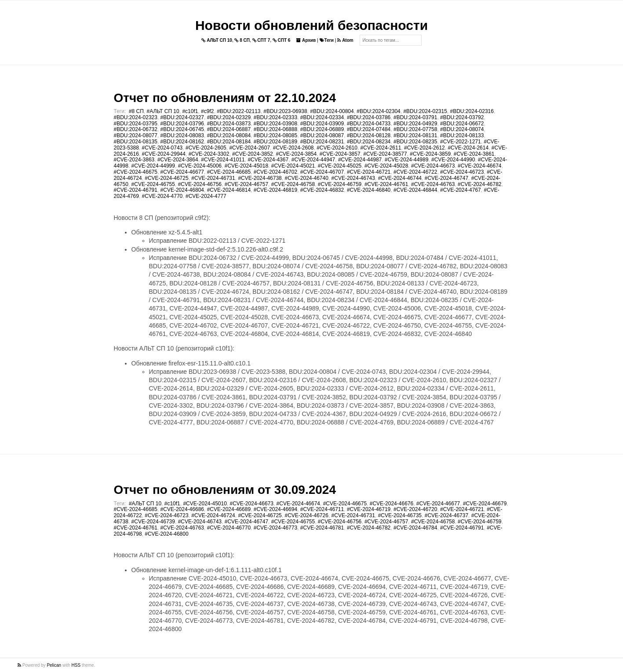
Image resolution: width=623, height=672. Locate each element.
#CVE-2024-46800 (166, 534)
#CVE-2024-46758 (293, 184)
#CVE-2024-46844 (415, 190)
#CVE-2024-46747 (446, 178)
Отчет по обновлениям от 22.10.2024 (225, 98)
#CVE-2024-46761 (386, 184)
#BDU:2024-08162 (182, 142)
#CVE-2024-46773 (275, 528)
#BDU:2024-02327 (182, 117)
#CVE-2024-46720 (415, 509)
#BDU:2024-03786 (369, 117)
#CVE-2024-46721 (369, 172)
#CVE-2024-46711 (322, 509)
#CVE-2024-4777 (206, 196)
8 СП (242, 40)
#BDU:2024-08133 (462, 135)
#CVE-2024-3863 (134, 160)
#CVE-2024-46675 (136, 172)
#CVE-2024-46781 (322, 528)
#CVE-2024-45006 (200, 166)
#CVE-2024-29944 (164, 154)
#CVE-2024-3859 (430, 154)
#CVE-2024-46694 (275, 509)
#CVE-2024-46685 (229, 172)
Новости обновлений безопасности (311, 25)
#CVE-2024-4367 (268, 160)
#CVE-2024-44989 (406, 160)
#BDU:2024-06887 (229, 129)
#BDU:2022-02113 (239, 111)
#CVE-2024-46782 (479, 184)
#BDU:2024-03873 (229, 124)
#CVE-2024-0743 (162, 148)
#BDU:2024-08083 (182, 135)
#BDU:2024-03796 (182, 124)
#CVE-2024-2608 (293, 148)
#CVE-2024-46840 (369, 190)
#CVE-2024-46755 (153, 184)
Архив (306, 40)
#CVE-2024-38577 (385, 154)
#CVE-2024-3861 (474, 154)
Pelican (54, 665)
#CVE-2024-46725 (166, 178)
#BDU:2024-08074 (462, 129)
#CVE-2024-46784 (415, 528)
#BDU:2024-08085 (275, 135)
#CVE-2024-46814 (229, 190)
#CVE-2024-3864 (178, 160)
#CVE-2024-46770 (229, 528)
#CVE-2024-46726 (306, 515)
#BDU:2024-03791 (415, 117)
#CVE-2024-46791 (136, 190)
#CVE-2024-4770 (162, 196)
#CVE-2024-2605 (206, 148)
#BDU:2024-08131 (415, 135)
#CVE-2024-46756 (200, 184)
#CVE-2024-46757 (246, 184)
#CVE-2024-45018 (246, 166)
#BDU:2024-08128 (369, 135)
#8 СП (136, 111)
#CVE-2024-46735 (400, 515)
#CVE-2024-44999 (153, 166)
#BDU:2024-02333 (275, 117)
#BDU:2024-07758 (415, 129)
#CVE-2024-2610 (337, 148)
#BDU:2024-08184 (229, 142)
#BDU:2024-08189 (275, 142)
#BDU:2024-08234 (369, 142)
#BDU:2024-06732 (136, 129)
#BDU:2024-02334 (322, 117)
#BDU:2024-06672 (462, 124)
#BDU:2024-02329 (229, 117)
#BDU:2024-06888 (275, 129)
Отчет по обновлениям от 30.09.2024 (225, 490)
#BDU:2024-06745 (182, 129)
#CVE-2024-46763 (433, 184)
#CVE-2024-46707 (322, 172)
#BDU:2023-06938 (285, 111)
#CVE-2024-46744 (400, 178)
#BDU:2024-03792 (462, 117)
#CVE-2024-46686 (182, 509)
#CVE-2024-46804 (182, 190)
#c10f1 (190, 111)
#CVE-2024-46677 (182, 172)
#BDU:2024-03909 (322, 124)
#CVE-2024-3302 (209, 154)
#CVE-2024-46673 (433, 166)
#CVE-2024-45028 (386, 166)
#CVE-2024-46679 (485, 504)
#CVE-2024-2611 (381, 148)
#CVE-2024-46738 (260, 178)
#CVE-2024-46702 (275, 172)
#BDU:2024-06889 (322, 129)
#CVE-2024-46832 (322, 190)
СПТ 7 (261, 40)
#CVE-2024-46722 (415, 172)
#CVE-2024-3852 (253, 154)
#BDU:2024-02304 (378, 111)
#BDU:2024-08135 (136, 142)
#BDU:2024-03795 (136, 124)
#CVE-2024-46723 (462, 172)
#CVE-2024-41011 (223, 160)
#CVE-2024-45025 (340, 166)
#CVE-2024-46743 (353, 178)
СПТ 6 (282, 40)
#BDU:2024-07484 (369, 129)
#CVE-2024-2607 (250, 148)
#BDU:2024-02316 (472, 111)
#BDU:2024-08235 (415, 142)
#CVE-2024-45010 (205, 504)
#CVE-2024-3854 (296, 154)
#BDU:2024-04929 (415, 124)
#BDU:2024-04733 (369, 124)
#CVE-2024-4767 (461, 190)
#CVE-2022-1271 (461, 142)
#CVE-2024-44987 (360, 160)
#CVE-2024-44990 (453, 160)
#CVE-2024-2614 (468, 148)
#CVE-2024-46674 (479, 166)
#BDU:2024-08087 (322, 135)
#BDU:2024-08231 (322, 142)
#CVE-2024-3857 (340, 154)
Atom (345, 40)
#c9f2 (207, 111)
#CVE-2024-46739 (153, 522)
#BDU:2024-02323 (136, 117)
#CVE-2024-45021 (293, 166)
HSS (76, 665)
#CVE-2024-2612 (424, 148)
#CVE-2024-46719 (369, 509)
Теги (327, 40)
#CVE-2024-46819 (275, 190)
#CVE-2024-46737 (446, 515)
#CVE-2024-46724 (213, 515)
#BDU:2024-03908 (275, 124)
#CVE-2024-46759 (340, 184)
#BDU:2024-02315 (425, 111)
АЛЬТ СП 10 (217, 40)
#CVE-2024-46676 (392, 504)
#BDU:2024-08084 (229, 135)
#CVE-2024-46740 (306, 178)
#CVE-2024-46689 (229, 509)
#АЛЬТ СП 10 (163, 111)
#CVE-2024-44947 (313, 160)
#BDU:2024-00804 (332, 111)
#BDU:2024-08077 (136, 135)
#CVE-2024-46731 (213, 178)
